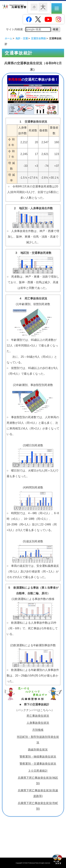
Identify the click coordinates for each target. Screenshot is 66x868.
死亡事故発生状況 (38, 716)
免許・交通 (22, 38)
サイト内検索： (28, 29)
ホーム (8, 38)
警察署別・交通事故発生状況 (38, 764)
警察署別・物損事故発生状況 (38, 757)
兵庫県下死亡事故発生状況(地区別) (38, 781)
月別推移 (38, 730)
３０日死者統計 (38, 771)
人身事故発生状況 (38, 723)
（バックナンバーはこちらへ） (34, 710)
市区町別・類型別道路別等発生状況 (38, 740)
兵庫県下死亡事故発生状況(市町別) (38, 806)
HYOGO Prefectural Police (31, 863)
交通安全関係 (38, 38)
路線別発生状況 (38, 750)
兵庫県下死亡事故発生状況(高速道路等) (38, 793)
